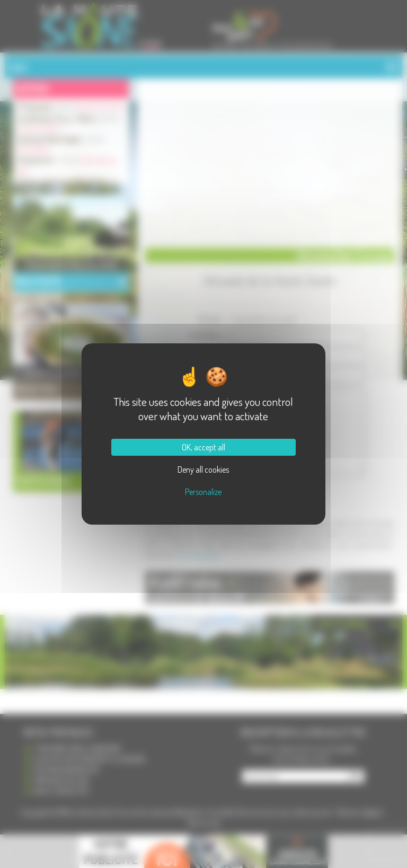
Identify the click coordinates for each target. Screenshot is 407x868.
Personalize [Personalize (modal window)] (203, 492)
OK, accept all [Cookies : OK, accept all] (203, 447)
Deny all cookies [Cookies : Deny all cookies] (203, 470)
